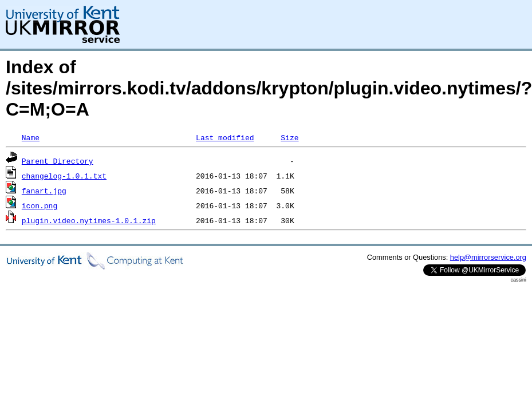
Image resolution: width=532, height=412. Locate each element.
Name (31, 137)
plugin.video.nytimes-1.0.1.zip (89, 220)
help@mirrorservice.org (488, 257)
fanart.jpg (44, 191)
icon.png (40, 205)
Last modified (225, 137)
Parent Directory (58, 161)
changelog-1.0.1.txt (64, 176)
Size (289, 137)
